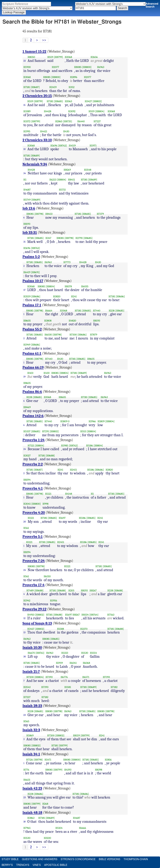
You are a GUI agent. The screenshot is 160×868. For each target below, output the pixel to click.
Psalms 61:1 (32, 353)
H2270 (84, 629)
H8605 (27, 321)
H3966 (92, 421)
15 (25, 105)
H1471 (48, 760)
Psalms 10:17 (33, 281)
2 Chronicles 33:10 (37, 140)
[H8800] (87, 67)
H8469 (27, 407)
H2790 (79, 238)
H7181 (27, 87)
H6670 (31, 653)
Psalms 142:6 (33, 416)
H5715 (62, 190)
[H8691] (35, 272)
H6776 (64, 677)
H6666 (83, 828)
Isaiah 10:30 (32, 648)
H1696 (54, 146)
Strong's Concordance (78, 859)
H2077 (56, 67)
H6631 (27, 780)
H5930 (27, 67)
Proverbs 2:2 (33, 464)
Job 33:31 (30, 233)
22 (25, 61)
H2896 (74, 77)
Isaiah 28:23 (32, 706)
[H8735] (68, 121)
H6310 (47, 576)
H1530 (85, 653)
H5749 (27, 200)
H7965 (27, 828)
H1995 (27, 131)
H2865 (59, 121)
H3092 (72, 111)
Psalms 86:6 (32, 392)
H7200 (30, 677)
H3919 (59, 663)
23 (25, 715)
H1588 (60, 629)
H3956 (53, 601)
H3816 (108, 760)
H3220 (47, 838)
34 (25, 173)
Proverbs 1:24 (34, 440)
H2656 (94, 57)
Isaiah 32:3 (31, 730)
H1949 (27, 345)
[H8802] (97, 101)
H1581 (68, 687)
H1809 (64, 421)
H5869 (30, 735)
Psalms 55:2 (32, 329)
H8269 (67, 170)
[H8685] (58, 101)
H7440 (97, 311)
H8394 (27, 480)
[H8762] (62, 146)
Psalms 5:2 (31, 257)
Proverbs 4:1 (33, 488)
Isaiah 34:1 (31, 754)
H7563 (111, 615)
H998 (46, 504)
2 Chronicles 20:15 (37, 96)
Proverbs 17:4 (34, 585)
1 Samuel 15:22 (34, 52)
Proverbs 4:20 (34, 513)
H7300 (73, 335)
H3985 (65, 446)
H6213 (53, 180)
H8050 (31, 57)
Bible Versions (109, 859)
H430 (66, 131)
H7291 (46, 431)
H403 (30, 373)
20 (25, 522)
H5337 (27, 431)
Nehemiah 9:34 (35, 164)
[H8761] (40, 653)
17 (25, 290)
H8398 (99, 770)
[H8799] (58, 57)
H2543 (27, 687)
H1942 (27, 601)
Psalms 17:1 (32, 305)
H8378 (68, 286)
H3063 (69, 101)
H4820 (73, 321)
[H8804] (100, 111)
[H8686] (36, 296)
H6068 (86, 663)
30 (25, 657)
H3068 (68, 57)
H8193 (27, 224)
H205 (71, 590)
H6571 (86, 677)
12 (25, 618)
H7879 (94, 335)
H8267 (93, 590)
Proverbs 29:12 (34, 609)
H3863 (31, 818)
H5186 (90, 446)
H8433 (49, 214)
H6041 (73, 663)
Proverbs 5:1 (33, 537)
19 (25, 377)
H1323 (65, 653)
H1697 (62, 518)
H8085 (78, 67)
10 (25, 149)
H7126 (30, 760)
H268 (45, 804)
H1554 (93, 653)
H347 (48, 238)
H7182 (114, 687)
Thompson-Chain (136, 859)
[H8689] (35, 156)
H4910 (31, 615)
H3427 (88, 101)
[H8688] (50, 456)
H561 (26, 528)
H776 (26, 770)
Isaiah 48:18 (32, 813)
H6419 (27, 272)
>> (44, 40)
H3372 (27, 121)
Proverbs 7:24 (34, 561)
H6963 (101, 67)
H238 (112, 311)
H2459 (53, 87)
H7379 (100, 214)
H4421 (44, 131)
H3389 (27, 111)
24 (25, 449)
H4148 (69, 494)
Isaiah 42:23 (32, 788)
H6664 (49, 311)
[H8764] (94, 615)
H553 (83, 431)
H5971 (93, 146)
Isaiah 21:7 (31, 672)
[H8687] (35, 87)
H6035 (85, 286)
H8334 (85, 615)
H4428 (47, 111)
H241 (74, 296)
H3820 (57, 296)
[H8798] (39, 214)
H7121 (31, 446)
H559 (50, 57)
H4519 (72, 146)
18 (25, 822)
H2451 (73, 470)
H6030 (48, 335)
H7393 (49, 677)
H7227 (97, 121)
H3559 (27, 296)
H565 (26, 721)
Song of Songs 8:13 (37, 623)
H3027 (27, 456)
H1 (25, 180)
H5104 (59, 828)
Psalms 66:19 (33, 367)
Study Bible (10, 859)
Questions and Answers (40, 859)
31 (25, 242)
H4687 (27, 190)
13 (25, 632)
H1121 (48, 494)
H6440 (81, 121)
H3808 (48, 321)
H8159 (76, 735)
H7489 (30, 590)
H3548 (88, 170)
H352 (72, 87)
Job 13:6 (29, 208)
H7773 (67, 262)
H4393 (68, 770)
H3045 (27, 504)
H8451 (71, 180)
